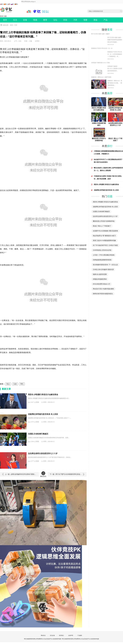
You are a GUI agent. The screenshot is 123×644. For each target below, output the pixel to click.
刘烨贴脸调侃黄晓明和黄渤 (102, 260)
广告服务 (80, 635)
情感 (35, 20)
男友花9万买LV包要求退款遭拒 (103, 289)
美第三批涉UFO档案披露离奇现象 (104, 241)
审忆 (22, 384)
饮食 (25, 20)
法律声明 (71, 635)
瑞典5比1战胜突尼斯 (100, 274)
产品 (105, 20)
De (16, 4)
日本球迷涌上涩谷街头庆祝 (102, 250)
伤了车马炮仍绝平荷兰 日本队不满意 (105, 245)
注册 (5, 16)
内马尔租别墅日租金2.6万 (102, 284)
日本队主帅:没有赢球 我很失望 (103, 270)
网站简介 (43, 635)
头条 (15, 384)
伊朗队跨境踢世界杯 (100, 279)
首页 (5, 20)
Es (5, 4)
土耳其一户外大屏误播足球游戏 (104, 255)
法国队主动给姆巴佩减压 (101, 212)
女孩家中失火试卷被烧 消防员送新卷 (105, 231)
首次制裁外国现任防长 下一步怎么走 (105, 265)
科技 (65, 20)
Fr (9, 4)
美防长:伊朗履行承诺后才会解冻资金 (105, 202)
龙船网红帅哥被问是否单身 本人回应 (105, 207)
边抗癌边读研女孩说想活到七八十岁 (105, 216)
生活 (15, 20)
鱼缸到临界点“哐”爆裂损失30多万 (104, 236)
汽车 (75, 20)
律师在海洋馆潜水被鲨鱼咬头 (103, 294)
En (2, 4)
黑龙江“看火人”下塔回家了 (102, 226)
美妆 (95, 20)
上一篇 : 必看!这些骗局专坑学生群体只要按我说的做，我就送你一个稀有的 (20, 474)
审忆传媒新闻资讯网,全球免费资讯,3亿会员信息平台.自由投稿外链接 (80, 639)
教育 (45, 20)
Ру (13, 4)
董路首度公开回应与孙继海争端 (104, 221)
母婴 (85, 20)
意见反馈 (52, 635)
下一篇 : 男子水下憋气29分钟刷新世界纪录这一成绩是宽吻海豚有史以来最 (68, 474)
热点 (8, 384)
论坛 (55, 20)
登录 (2, 16)
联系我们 (61, 635)
